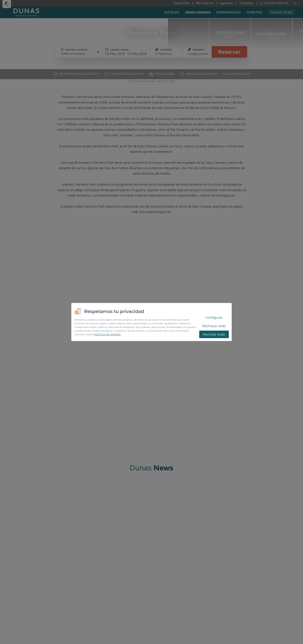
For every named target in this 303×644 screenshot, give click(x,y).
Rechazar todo (214, 326)
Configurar (214, 317)
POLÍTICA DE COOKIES (107, 334)
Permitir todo (214, 334)
